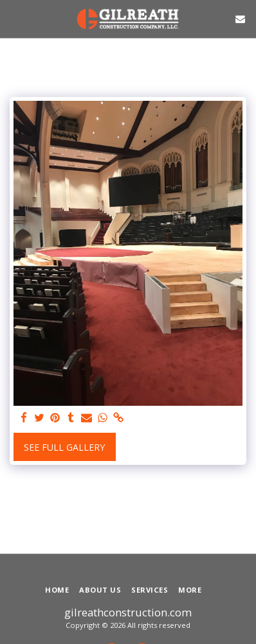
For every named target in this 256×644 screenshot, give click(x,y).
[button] (14, 18)
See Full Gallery (64, 447)
